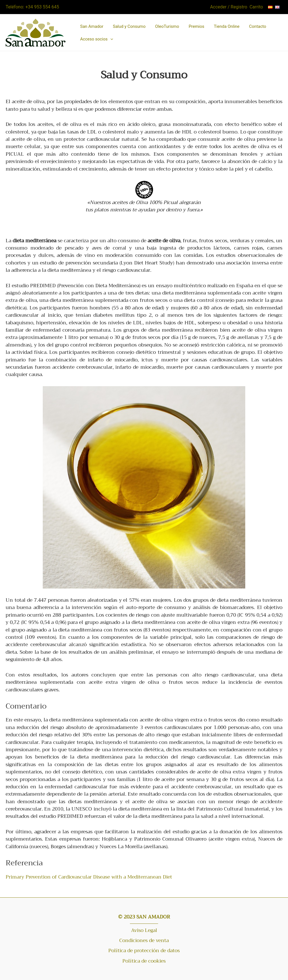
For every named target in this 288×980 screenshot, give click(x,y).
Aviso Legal (144, 930)
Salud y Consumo (129, 26)
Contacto (258, 26)
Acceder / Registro (229, 7)
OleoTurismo (167, 26)
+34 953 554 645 (42, 7)
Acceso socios (97, 39)
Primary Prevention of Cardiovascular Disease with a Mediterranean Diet (89, 877)
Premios (196, 26)
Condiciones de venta (144, 940)
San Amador (92, 26)
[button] (110, 39)
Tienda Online (227, 26)
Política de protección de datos (144, 950)
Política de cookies (144, 961)
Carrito (256, 7)
